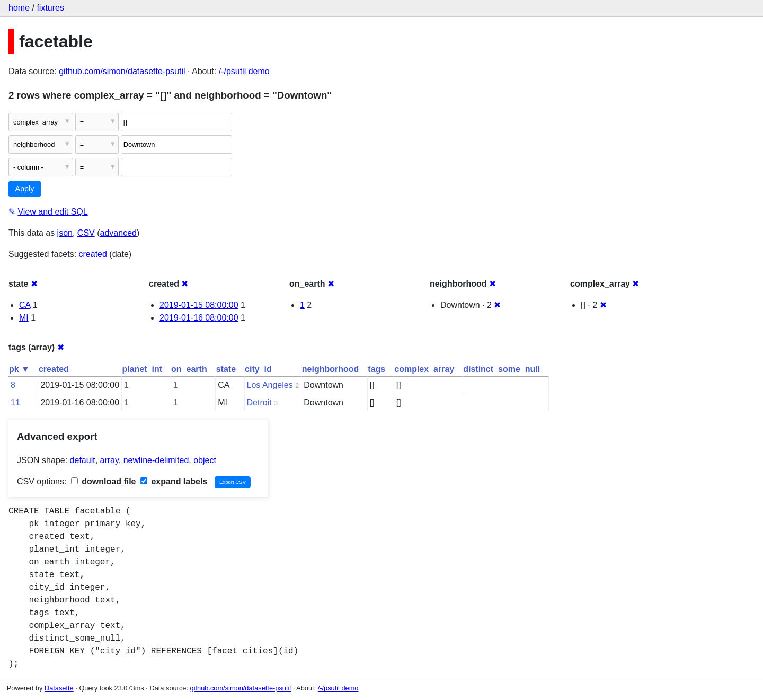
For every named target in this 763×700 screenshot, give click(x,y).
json (65, 233)
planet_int (143, 369)
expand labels (174, 481)
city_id (258, 369)
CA (25, 305)
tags (376, 369)
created (93, 254)
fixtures (50, 8)
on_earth (189, 369)
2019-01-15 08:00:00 (199, 305)
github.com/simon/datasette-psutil (122, 71)
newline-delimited (156, 460)
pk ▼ (19, 369)
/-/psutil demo (244, 71)
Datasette (59, 688)
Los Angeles (270, 385)
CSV (86, 233)
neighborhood (331, 369)
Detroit (259, 402)
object (205, 460)
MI (24, 318)
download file (104, 481)
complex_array (424, 369)
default (83, 460)
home (19, 8)
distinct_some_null (502, 369)
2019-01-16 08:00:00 (199, 318)
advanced (118, 233)
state (226, 369)
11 (15, 402)
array (109, 460)
